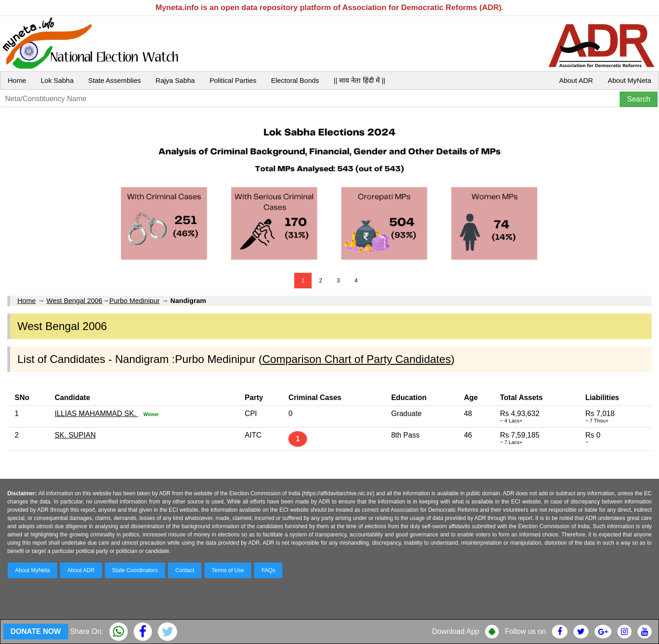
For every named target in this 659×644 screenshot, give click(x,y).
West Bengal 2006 (74, 300)
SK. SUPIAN (75, 435)
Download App (456, 631)
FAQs (268, 570)
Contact (185, 570)
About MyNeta (629, 80)
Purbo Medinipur (135, 300)
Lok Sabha (57, 80)
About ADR (576, 80)
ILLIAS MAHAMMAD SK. (96, 414)
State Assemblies (115, 80)
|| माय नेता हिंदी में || (359, 80)
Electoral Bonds (295, 80)
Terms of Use (228, 570)
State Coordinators (135, 570)
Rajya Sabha (175, 80)
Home (17, 80)
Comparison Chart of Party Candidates (357, 359)
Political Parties (233, 80)
